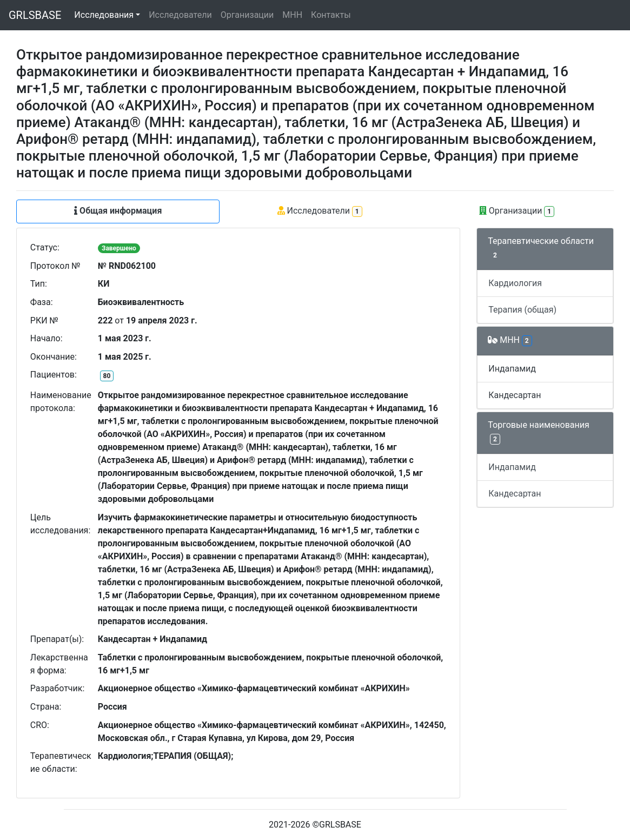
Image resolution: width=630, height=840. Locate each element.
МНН (292, 15)
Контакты (331, 15)
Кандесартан (515, 395)
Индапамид (512, 369)
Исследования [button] (104, 15)
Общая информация (118, 211)
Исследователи (180, 15)
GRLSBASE (35, 15)
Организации (247, 15)
